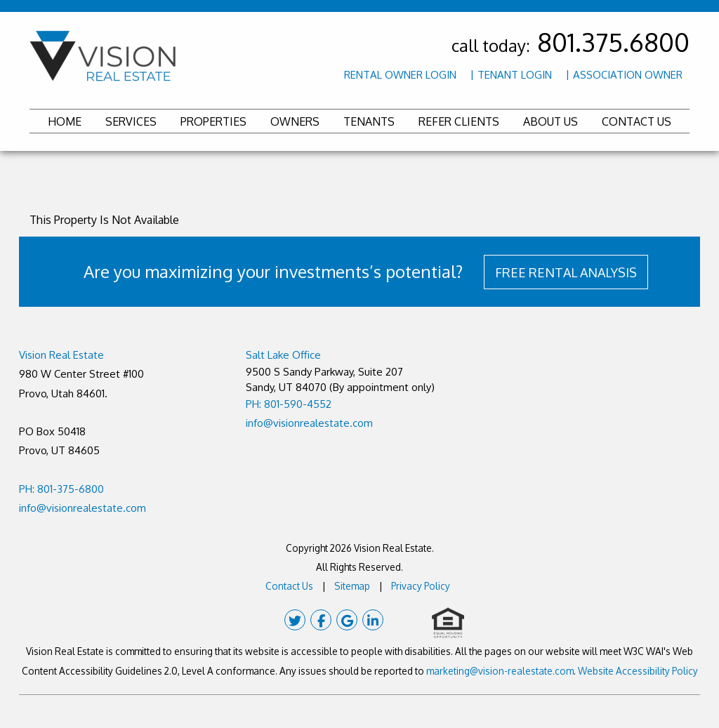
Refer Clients (459, 121)
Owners (295, 121)
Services (131, 121)
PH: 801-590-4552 (289, 404)
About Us (550, 121)
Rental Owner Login (400, 75)
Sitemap (352, 586)
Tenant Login (515, 75)
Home (65, 121)
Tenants (369, 121)
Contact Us (636, 121)
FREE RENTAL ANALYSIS (566, 272)
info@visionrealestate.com (83, 508)
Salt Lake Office (283, 355)
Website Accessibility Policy (638, 671)
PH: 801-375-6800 (61, 489)
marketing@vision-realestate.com (500, 671)
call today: (570, 45)
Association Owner (628, 75)
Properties (213, 121)
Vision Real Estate (61, 355)
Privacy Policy (421, 586)
